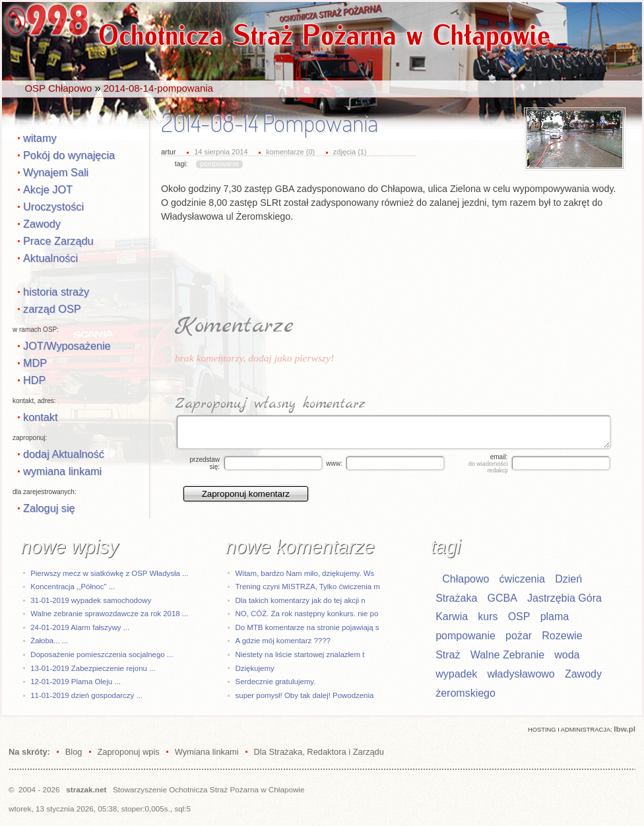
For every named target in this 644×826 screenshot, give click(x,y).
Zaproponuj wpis (128, 752)
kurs (488, 617)
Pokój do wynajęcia (69, 155)
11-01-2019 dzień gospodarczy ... (86, 695)
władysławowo (521, 674)
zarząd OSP (52, 309)
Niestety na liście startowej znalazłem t (300, 654)
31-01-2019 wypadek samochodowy (91, 600)
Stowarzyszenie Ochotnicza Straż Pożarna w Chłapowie (209, 789)
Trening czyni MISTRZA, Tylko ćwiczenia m (308, 587)
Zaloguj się (49, 508)
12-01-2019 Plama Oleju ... (76, 682)
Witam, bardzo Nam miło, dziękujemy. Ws (305, 573)
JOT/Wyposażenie (67, 346)
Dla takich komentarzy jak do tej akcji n (301, 600)
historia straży (56, 292)
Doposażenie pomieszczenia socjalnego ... (102, 654)
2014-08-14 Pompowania (270, 123)
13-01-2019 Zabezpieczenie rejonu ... (93, 668)
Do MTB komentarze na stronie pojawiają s (307, 627)
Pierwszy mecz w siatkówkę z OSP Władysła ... (109, 573)
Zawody (42, 224)
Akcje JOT (48, 189)
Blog (74, 752)
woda (567, 655)
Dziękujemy (255, 668)
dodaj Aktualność (64, 454)
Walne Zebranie (507, 655)
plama (555, 617)
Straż (448, 655)
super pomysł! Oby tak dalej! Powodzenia (305, 695)
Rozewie (562, 636)
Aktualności (50, 258)
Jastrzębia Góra (564, 598)
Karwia (452, 617)
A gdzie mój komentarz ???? (283, 641)
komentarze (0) (290, 152)
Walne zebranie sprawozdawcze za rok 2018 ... (109, 614)
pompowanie (219, 164)
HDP (34, 380)
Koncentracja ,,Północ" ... (73, 587)
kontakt (40, 417)
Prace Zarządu (58, 241)
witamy (40, 138)
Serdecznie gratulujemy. (276, 682)
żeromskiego (466, 693)
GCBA (502, 598)
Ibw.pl (625, 729)
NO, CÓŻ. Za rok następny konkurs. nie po (307, 614)
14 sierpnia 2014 (221, 152)
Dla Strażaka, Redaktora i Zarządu (319, 752)
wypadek (456, 674)
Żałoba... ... (49, 641)
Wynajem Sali (56, 172)
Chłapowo (466, 579)
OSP (519, 617)
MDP (35, 363)
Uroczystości (53, 206)
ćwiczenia (522, 579)
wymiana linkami (62, 471)
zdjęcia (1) (350, 152)
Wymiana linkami (207, 752)
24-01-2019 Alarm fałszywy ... (80, 627)
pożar (519, 636)
